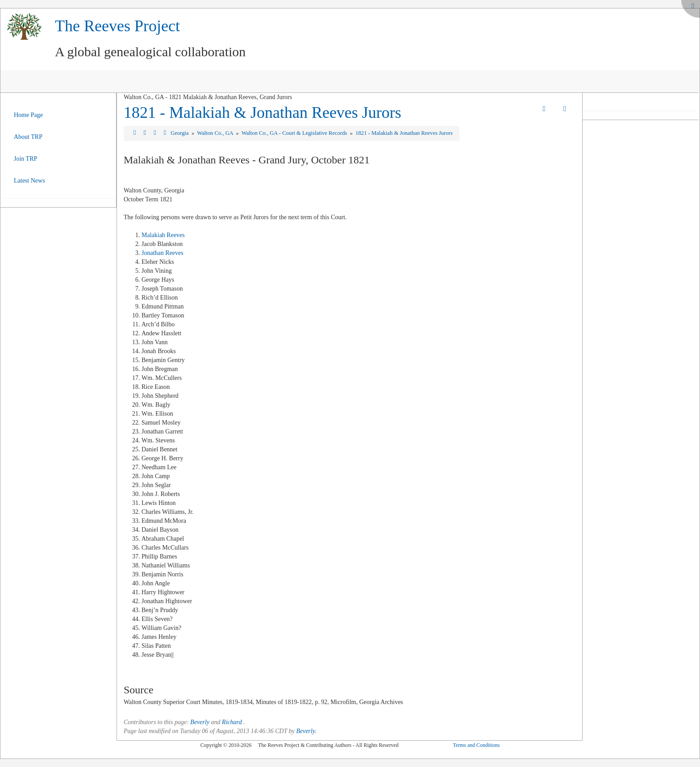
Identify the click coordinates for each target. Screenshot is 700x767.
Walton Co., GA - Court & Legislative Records (295, 133)
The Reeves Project (117, 26)
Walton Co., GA (216, 133)
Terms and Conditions (476, 745)
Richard (232, 722)
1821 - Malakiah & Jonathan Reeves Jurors (262, 113)
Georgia (180, 133)
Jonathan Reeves (162, 253)
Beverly (200, 722)
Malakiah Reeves (163, 235)
